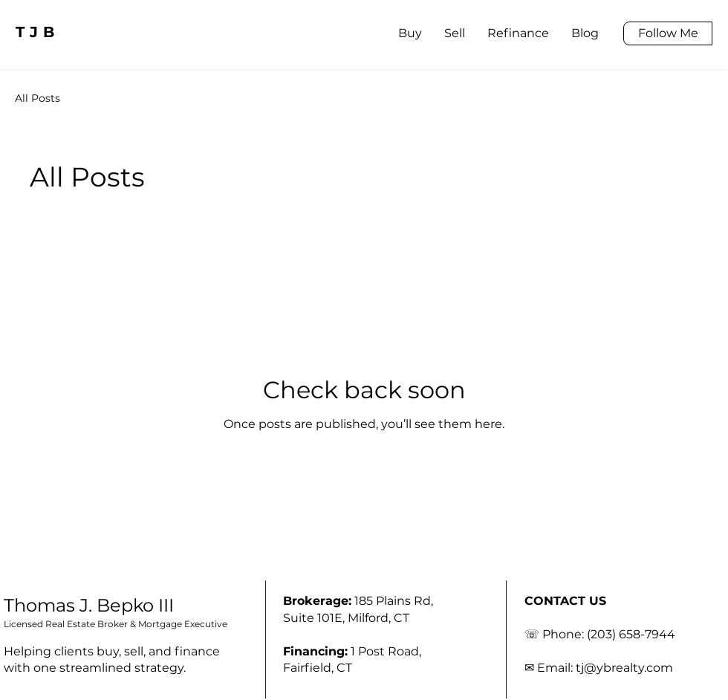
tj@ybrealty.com (624, 668)
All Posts (38, 98)
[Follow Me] (668, 33)
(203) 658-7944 (631, 634)
